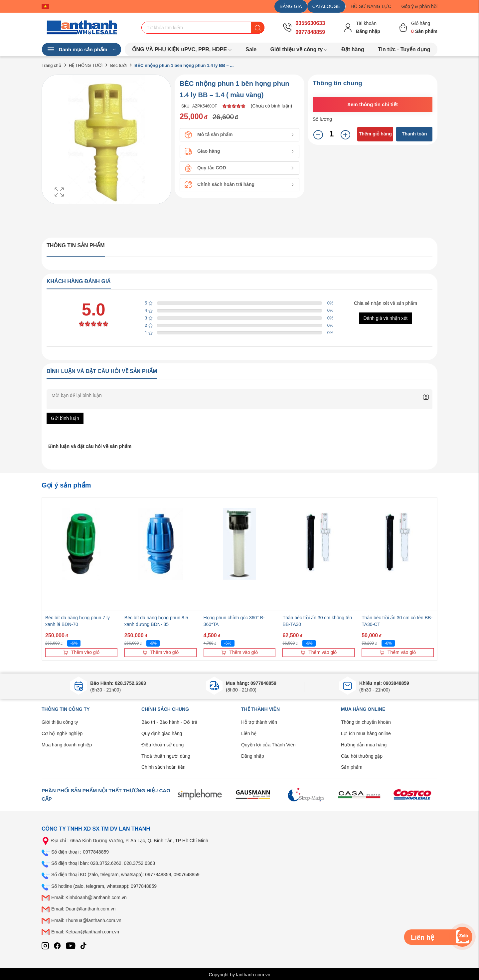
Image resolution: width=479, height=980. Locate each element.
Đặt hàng (353, 49)
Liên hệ (249, 733)
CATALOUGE (326, 6)
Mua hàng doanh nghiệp (67, 745)
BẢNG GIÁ (291, 6)
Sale (251, 49)
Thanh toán (414, 134)
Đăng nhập (253, 756)
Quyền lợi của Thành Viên (268, 745)
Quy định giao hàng (162, 733)
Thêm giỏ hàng (375, 134)
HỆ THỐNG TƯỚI (86, 65)
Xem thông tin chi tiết (373, 104)
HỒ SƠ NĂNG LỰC (371, 6)
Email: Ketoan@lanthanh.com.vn (85, 932)
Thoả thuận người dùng (166, 756)
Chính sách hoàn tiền (163, 767)
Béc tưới (118, 65)
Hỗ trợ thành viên (259, 722)
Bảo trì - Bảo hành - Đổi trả (169, 722)
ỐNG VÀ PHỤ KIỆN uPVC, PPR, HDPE (182, 49)
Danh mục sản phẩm (81, 50)
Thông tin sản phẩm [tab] (76, 245)
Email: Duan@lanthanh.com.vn (83, 909)
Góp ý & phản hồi (419, 6)
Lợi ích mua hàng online (366, 733)
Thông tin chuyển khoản (366, 722)
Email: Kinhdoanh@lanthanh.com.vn (89, 897)
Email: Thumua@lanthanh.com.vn (86, 920)
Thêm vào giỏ (81, 652)
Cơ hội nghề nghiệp (62, 733)
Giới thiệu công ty (60, 722)
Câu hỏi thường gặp (362, 756)
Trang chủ (51, 65)
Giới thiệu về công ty (299, 49)
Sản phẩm (352, 767)
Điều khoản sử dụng (162, 745)
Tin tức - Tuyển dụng (404, 49)
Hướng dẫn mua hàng (364, 745)
